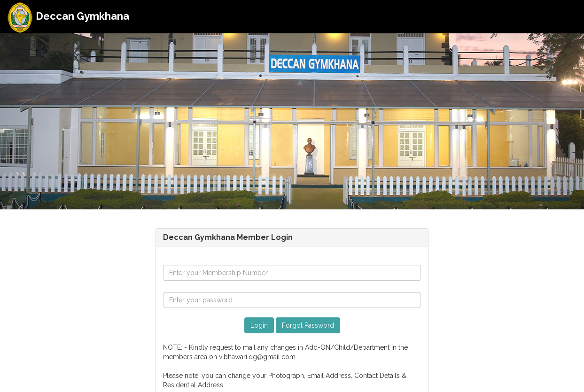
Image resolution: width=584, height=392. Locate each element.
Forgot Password (308, 325)
